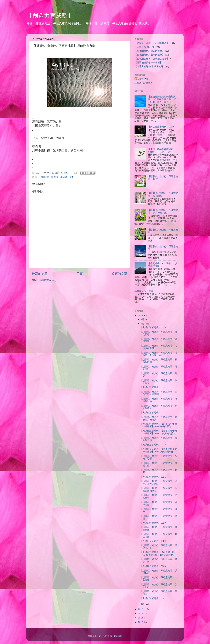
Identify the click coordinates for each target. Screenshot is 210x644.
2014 (141, 618)
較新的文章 (40, 274)
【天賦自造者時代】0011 (153, 477)
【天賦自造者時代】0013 (153, 413)
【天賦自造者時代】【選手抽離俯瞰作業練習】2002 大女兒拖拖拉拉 (158, 432)
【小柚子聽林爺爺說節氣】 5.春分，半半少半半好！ (162, 150)
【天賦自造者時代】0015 (153, 327)
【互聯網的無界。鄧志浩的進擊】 (152, 59)
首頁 (80, 274)
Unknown (143, 79)
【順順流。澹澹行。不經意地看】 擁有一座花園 (163, 211)
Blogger (118, 636)
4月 (143, 604)
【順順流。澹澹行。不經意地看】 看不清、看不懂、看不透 (159, 354)
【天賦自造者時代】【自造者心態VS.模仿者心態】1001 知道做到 (157, 554)
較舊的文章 (119, 274)
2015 (141, 613)
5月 (143, 324)
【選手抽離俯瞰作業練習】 (148, 63)
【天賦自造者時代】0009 (153, 541)
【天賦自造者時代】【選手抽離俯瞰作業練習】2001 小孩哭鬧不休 (158, 450)
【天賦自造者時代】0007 (153, 598)
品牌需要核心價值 (144, 291)
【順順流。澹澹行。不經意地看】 (57, 177)
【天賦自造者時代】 (145, 47)
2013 (141, 622)
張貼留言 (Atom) (48, 280)
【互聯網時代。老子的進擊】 (149, 55)
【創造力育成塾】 (50, 16)
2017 (141, 316)
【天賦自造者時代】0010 (153, 523)
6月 (143, 319)
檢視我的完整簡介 (144, 83)
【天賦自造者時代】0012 (153, 445)
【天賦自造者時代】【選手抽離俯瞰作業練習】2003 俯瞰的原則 (158, 425)
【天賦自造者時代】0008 (153, 566)
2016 (141, 609)
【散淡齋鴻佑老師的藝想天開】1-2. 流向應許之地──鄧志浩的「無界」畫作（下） (162, 99)
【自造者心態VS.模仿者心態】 (150, 67)
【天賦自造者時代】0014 (153, 387)
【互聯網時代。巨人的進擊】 (149, 51)
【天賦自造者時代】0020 (161, 127)
